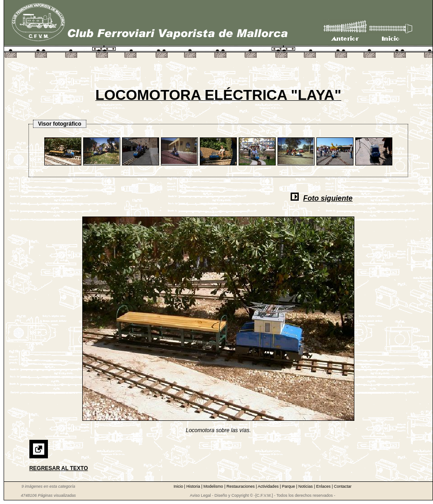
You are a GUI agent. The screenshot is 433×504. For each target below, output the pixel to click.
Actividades (269, 486)
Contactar (343, 486)
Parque (289, 486)
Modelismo (214, 486)
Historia (194, 486)
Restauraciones (241, 486)
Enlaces (324, 486)
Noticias (306, 486)
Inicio (179, 486)
